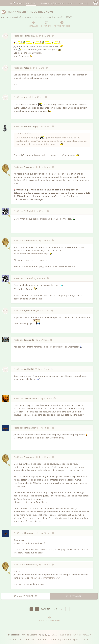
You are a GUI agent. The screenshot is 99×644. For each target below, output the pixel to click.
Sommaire (34, 24)
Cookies (86, 640)
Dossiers (60, 3)
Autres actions (62, 24)
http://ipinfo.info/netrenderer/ (45, 578)
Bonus (82, 3)
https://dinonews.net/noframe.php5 (31, 254)
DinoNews (15, 3)
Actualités (31, 3)
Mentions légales (70, 640)
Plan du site (15, 640)
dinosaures (46, 3)
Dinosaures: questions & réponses (42, 640)
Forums (23, 17)
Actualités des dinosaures (39, 17)
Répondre (46, 24)
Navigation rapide (49, 619)
